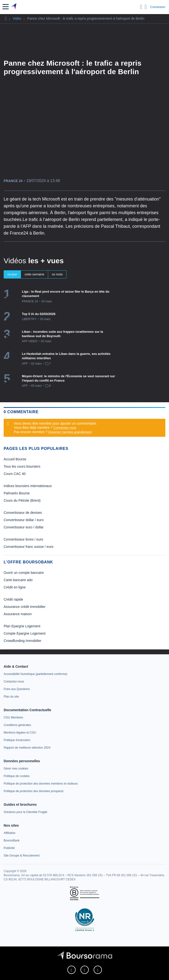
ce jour (12, 274)
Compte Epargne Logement (25, 633)
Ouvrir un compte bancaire (24, 573)
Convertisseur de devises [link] (23, 513)
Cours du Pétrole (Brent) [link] (22, 500)
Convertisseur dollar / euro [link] (24, 520)
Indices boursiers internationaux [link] (28, 486)
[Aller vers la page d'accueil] (14, 7)
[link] (35, 674)
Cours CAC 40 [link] (15, 474)
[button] (6, 7)
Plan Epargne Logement (22, 626)
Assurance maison (18, 614)
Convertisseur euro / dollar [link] (24, 527)
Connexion (158, 7)
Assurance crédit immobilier (25, 607)
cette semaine (34, 274)
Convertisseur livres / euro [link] (23, 539)
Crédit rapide (13, 599)
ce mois (57, 274)
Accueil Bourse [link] (15, 459)
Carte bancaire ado (18, 580)
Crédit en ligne (15, 587)
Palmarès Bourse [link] (17, 493)
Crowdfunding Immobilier (22, 641)
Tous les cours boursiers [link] (22, 466)
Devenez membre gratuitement (70, 432)
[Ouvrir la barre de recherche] (141, 7)
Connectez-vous (65, 428)
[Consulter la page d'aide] (146, 7)
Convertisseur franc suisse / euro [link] (29, 547)
